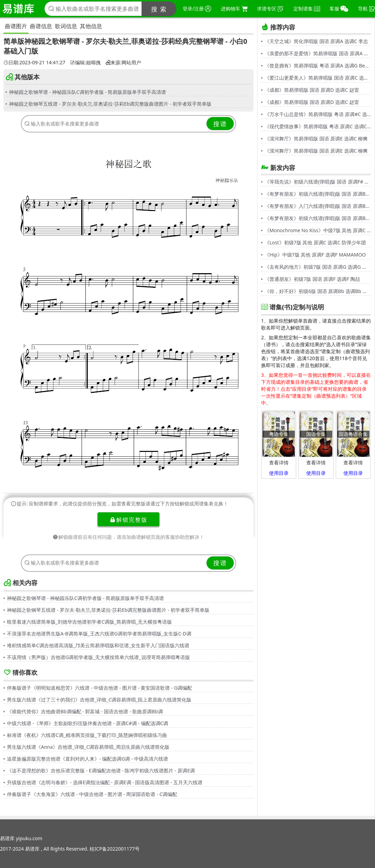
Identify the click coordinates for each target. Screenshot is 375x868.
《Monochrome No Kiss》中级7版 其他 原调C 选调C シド (318, 230)
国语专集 (316, 434)
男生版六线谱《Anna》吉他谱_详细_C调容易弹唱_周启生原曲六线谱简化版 (88, 747)
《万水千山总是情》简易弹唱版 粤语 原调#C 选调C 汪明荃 (318, 114)
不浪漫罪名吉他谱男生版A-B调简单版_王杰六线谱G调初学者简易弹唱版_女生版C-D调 (99, 634)
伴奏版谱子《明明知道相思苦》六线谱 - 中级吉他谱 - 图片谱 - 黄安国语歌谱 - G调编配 (99, 688)
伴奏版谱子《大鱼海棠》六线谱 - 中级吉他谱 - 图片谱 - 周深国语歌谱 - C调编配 (92, 794)
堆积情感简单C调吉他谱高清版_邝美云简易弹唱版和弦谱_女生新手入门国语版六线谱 (98, 645)
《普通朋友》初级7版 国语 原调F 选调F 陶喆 (312, 279)
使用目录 (279, 473)
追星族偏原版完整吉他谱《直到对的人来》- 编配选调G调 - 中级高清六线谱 (87, 759)
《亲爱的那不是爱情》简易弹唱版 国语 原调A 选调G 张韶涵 (318, 53)
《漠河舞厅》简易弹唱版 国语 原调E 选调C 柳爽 (316, 139)
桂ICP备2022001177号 (115, 849)
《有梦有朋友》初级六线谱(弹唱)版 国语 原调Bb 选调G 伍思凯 (318, 194)
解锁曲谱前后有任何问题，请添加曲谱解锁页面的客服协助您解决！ (128, 537)
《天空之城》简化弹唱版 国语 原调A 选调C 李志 (316, 41)
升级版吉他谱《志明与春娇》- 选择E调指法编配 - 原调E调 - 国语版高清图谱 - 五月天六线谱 (105, 782)
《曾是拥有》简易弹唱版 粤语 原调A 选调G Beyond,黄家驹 (318, 66)
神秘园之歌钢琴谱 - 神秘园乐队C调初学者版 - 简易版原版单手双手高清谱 (87, 92)
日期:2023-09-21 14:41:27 (34, 63)
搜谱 (220, 124)
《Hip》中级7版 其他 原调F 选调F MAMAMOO (315, 255)
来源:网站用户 (123, 63)
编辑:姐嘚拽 (85, 63)
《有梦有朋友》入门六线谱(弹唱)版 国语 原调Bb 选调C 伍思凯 (318, 206)
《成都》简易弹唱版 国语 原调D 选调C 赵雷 (312, 90)
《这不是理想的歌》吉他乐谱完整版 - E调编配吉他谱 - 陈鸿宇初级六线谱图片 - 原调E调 (101, 770)
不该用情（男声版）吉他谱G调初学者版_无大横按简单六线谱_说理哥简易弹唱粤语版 (98, 657)
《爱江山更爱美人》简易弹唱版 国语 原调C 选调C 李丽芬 (318, 78)
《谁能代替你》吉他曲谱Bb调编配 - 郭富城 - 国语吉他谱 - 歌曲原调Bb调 (85, 711)
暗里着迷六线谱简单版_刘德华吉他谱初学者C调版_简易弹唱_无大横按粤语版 (90, 622)
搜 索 (159, 9)
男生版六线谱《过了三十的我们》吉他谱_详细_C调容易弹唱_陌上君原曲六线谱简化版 (99, 700)
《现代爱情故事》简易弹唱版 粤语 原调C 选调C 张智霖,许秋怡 (318, 126)
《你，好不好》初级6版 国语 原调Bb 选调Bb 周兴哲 (318, 291)
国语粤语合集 (353, 434)
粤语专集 (279, 434)
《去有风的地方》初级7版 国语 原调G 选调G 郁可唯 (318, 267)
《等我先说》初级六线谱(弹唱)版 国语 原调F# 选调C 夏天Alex (318, 182)
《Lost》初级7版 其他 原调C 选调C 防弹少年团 (315, 242)
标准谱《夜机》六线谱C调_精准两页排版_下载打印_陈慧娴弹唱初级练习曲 (87, 735)
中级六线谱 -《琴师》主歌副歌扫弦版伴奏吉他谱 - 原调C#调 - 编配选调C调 (87, 723)
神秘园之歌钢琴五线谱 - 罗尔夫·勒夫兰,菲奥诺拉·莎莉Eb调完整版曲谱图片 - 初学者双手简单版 (110, 104)
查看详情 (279, 463)
